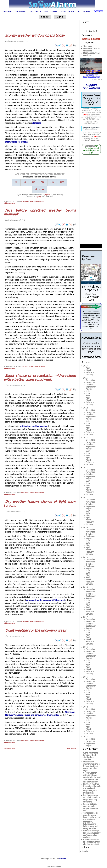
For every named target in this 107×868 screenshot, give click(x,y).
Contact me (90, 146)
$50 (52, 182)
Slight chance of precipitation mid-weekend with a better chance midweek (40, 377)
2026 (85, 366)
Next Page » (71, 749)
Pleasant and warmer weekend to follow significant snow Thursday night (92, 766)
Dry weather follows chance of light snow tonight (40, 503)
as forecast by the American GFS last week (45, 600)
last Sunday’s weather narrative (33, 426)
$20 (43, 182)
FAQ (79, 11)
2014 (85, 707)
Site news (87, 46)
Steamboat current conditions (91, 54)
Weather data (51, 11)
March (89, 370)
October (90, 385)
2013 (85, 737)
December (90, 380)
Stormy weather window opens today (35, 35)
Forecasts (7, 11)
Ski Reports (21, 11)
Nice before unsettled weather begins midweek (40, 212)
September (91, 387)
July (88, 391)
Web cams (36, 11)
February (90, 372)
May (88, 396)
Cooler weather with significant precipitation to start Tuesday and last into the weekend (92, 777)
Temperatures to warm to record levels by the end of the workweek (92, 816)
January (89, 375)
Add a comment (10, 203)
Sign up (45, 17)
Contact (87, 11)
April (88, 368)
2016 (85, 647)
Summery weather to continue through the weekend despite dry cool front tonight (92, 788)
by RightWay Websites (54, 866)
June (88, 393)
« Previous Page (10, 749)
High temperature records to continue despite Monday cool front (92, 798)
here (85, 115)
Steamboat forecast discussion (33, 202)
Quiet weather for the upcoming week (36, 630)
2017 (85, 617)
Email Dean (91, 294)
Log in (85, 851)
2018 (85, 587)
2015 (85, 677)
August (89, 389)
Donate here (91, 100)
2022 (85, 468)
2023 (85, 438)
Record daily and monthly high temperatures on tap (90, 807)
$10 (33, 182)
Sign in (60, 17)
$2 (16, 182)
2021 (85, 497)
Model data (68, 11)
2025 (85, 378)
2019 (85, 557)
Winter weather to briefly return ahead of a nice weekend (92, 842)
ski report (36, 123)
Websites (99, 11)
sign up (38, 197)
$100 (62, 182)
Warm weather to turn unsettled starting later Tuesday (91, 756)
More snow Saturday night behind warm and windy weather (91, 825)
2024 (85, 408)
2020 (85, 527)
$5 (25, 182)
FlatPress (62, 859)
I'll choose (40, 189)
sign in (48, 195)
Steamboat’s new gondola (16, 142)
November (90, 382)
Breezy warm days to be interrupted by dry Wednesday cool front (92, 834)
